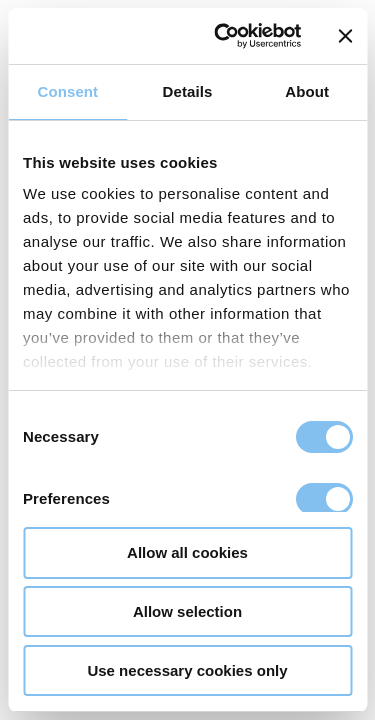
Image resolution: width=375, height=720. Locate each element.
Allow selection (187, 611)
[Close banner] (345, 36)
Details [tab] (188, 91)
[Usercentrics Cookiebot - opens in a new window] (223, 36)
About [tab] (307, 91)
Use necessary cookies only (187, 670)
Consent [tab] (67, 91)
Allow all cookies (187, 552)
